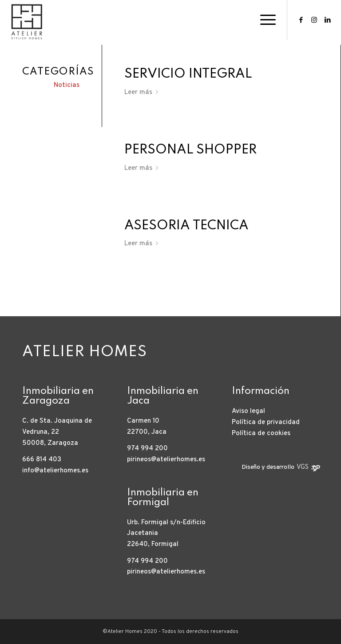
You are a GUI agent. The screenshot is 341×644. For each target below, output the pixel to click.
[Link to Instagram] (314, 20)
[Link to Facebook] (301, 20)
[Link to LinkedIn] (328, 20)
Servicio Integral (188, 74)
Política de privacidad (266, 422)
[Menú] (264, 20)
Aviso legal (248, 411)
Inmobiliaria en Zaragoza (58, 396)
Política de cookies (261, 434)
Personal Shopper (190, 150)
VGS (303, 467)
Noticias (67, 85)
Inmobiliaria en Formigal (163, 498)
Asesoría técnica (186, 226)
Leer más (143, 92)
